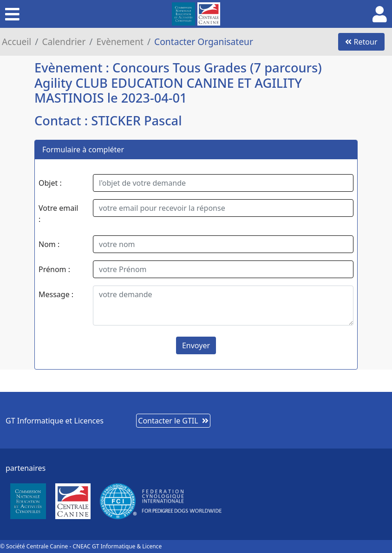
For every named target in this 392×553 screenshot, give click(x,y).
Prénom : (54, 269)
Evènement (120, 42)
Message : (56, 294)
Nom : (49, 244)
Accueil (16, 42)
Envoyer (196, 345)
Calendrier (64, 42)
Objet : (50, 183)
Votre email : (58, 214)
